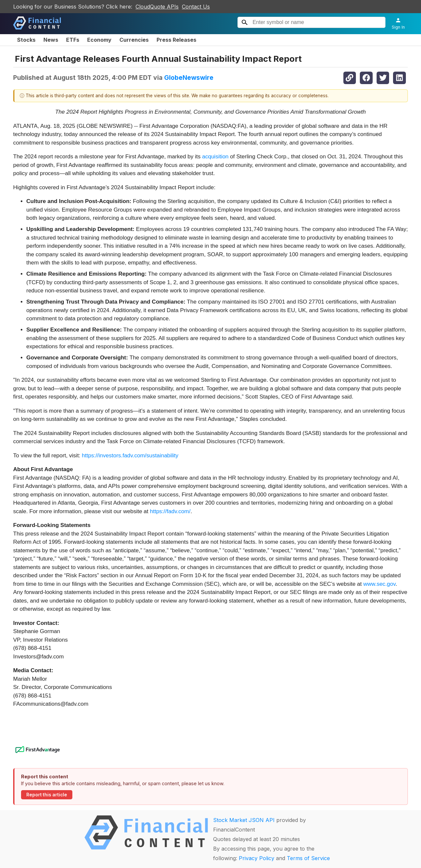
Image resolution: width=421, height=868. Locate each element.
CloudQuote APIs (157, 7)
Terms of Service (308, 858)
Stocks (26, 40)
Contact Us (196, 7)
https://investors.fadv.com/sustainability (130, 456)
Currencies (134, 40)
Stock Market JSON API (244, 820)
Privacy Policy (257, 858)
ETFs (73, 40)
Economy (99, 40)
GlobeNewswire (189, 78)
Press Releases (176, 40)
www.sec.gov (380, 584)
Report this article (47, 795)
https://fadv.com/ (170, 511)
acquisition (215, 157)
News (51, 40)
